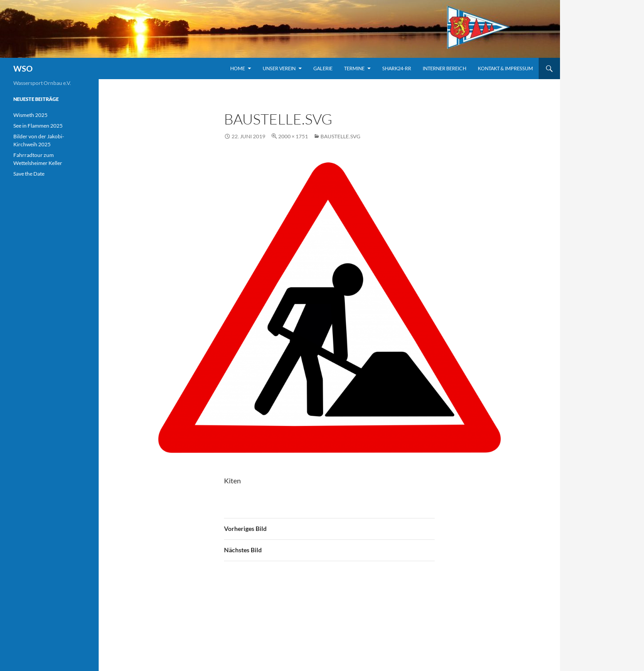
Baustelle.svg (340, 136)
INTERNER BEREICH (444, 68)
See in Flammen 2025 (38, 126)
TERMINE (354, 68)
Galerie (323, 68)
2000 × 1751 (293, 136)
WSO (23, 68)
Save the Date (29, 174)
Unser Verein (279, 68)
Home (238, 68)
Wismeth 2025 (30, 115)
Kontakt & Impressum (505, 68)
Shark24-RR (397, 68)
